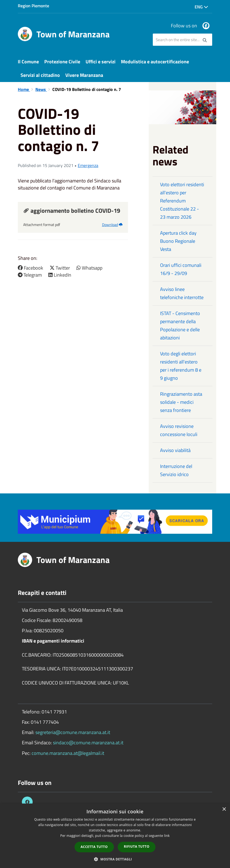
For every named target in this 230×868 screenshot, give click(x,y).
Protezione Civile (62, 62)
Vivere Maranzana (84, 75)
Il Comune (28, 62)
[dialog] (115, 836)
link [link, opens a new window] (167, 836)
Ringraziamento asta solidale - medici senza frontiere (181, 402)
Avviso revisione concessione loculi (179, 430)
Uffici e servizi (101, 62)
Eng (201, 7)
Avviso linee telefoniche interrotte (182, 293)
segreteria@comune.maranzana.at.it (73, 732)
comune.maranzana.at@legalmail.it (68, 753)
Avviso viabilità (175, 450)
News (41, 89)
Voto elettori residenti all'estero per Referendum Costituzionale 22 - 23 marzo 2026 (182, 201)
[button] (115, 859)
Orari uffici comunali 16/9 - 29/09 (181, 269)
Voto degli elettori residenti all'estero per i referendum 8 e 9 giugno (181, 366)
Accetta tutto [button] (94, 847)
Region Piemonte (33, 6)
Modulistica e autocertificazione (155, 62)
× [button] (224, 809)
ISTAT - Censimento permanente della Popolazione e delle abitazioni (180, 325)
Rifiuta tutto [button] (137, 846)
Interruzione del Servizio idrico (176, 470)
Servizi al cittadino (40, 75)
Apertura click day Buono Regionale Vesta (178, 241)
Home (24, 89)
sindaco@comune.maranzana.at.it (88, 743)
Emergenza (88, 165)
